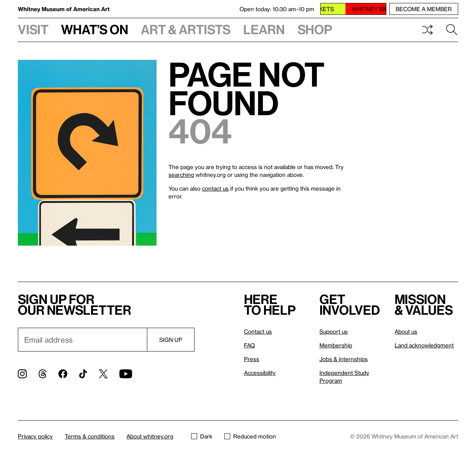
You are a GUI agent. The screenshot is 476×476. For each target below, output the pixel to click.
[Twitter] (103, 374)
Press (252, 359)
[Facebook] (63, 374)
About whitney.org (150, 436)
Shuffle (427, 30)
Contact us (258, 331)
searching (181, 175)
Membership (336, 345)
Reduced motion (250, 436)
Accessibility (260, 373)
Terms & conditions (90, 436)
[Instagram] (22, 374)
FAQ (249, 345)
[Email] (82, 340)
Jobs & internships (344, 359)
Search (452, 30)
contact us (215, 188)
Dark (202, 436)
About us (406, 331)
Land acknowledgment (424, 345)
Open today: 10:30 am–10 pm (277, 9)
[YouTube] (126, 374)
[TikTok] (83, 374)
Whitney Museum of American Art (64, 9)
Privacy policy (35, 436)
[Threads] (43, 374)
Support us (334, 331)
